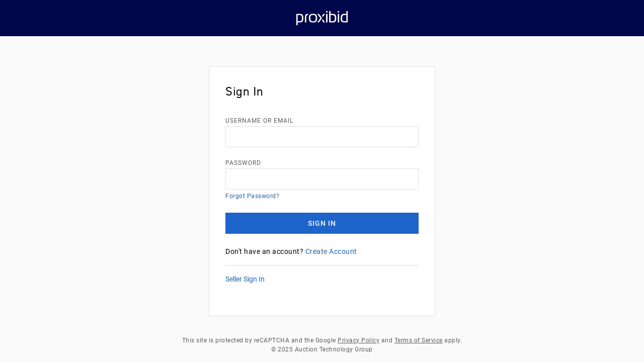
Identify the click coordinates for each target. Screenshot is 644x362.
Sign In (322, 223)
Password (243, 163)
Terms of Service (419, 340)
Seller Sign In (245, 279)
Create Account (331, 251)
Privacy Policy (358, 340)
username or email (259, 121)
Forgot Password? (252, 196)
